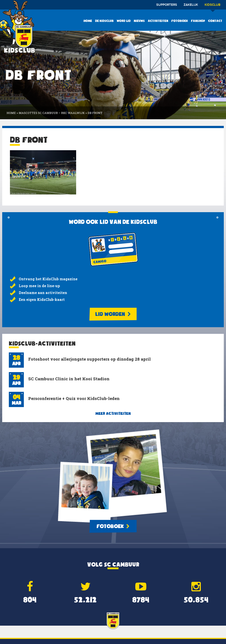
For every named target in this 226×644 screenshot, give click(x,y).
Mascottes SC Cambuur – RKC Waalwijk (52, 113)
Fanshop (198, 21)
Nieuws (139, 21)
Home (88, 21)
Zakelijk (191, 5)
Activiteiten (158, 21)
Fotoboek (180, 21)
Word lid (124, 21)
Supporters (167, 5)
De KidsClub (104, 21)
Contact (215, 21)
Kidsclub (213, 6)
